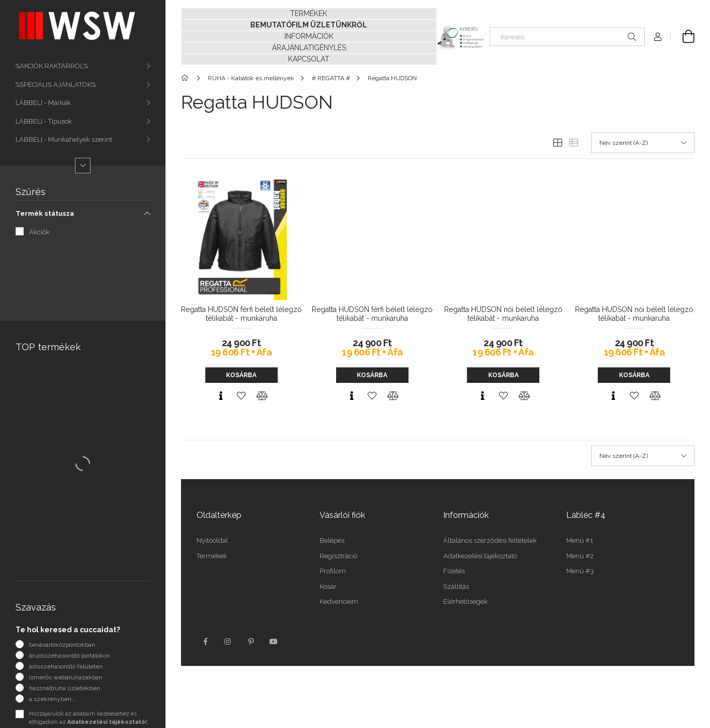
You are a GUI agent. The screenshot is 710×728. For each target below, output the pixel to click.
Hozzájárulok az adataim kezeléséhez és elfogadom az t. (89, 718)
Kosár (328, 586)
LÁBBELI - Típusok (44, 121)
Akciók (39, 232)
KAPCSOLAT (309, 59)
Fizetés (454, 571)
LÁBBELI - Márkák (43, 103)
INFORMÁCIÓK (309, 36)
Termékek (212, 556)
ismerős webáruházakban (66, 677)
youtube (274, 642)
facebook (205, 642)
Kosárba (241, 375)
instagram (228, 642)
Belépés (332, 540)
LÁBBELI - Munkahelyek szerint (64, 139)
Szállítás (456, 586)
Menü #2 (580, 556)
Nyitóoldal (212, 540)
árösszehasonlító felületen (66, 666)
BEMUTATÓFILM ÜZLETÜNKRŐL (309, 25)
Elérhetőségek (465, 601)
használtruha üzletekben (65, 688)
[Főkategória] (186, 78)
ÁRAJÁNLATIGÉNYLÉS (309, 48)
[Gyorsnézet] (221, 396)
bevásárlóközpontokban (62, 645)
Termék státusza (45, 213)
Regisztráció (338, 556)
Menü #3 (580, 571)
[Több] (83, 166)
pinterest (251, 642)
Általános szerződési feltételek (490, 540)
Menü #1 (580, 540)
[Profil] (658, 37)
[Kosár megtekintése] (683, 37)
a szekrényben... (52, 699)
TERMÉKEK (309, 13)
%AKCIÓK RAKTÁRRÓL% (52, 66)
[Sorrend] (643, 143)
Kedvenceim (339, 601)
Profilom (333, 571)
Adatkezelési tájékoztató (480, 556)
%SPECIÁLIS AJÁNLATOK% (56, 85)
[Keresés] (567, 37)
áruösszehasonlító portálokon (70, 656)
